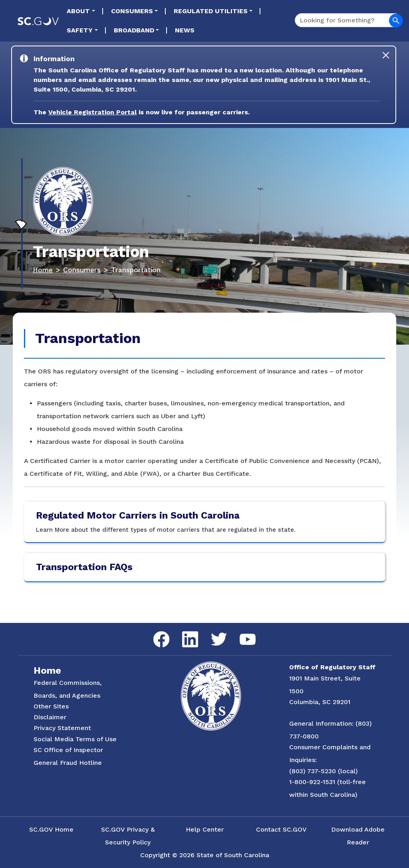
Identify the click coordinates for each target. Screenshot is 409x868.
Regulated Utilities (211, 11)
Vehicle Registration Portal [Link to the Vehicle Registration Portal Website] (92, 112)
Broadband (134, 30)
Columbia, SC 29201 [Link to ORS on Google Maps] (320, 702)
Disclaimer (50, 717)
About (78, 11)
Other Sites (51, 706)
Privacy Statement (62, 728)
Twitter (212, 633)
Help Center (205, 829)
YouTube (241, 634)
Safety (80, 30)
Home (43, 270)
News (185, 30)
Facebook (155, 632)
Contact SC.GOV (281, 829)
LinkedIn (184, 632)
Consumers (132, 11)
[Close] (386, 55)
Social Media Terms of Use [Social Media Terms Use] (75, 739)
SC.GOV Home (51, 829)
